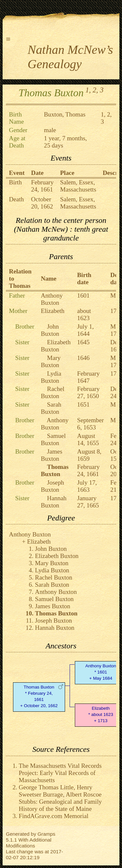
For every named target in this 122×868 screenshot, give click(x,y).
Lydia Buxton (51, 377)
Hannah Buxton (54, 502)
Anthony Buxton (52, 299)
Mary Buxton (51, 361)
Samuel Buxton (53, 439)
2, (95, 90)
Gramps (46, 834)
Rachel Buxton (52, 392)
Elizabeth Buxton (56, 346)
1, (88, 90)
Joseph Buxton (52, 486)
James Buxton (51, 455)
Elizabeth (52, 311)
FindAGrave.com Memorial (54, 816)
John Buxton (50, 330)
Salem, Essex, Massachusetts (78, 186)
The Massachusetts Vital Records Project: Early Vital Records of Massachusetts (60, 773)
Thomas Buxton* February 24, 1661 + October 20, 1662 (39, 696)
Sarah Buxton (51, 408)
